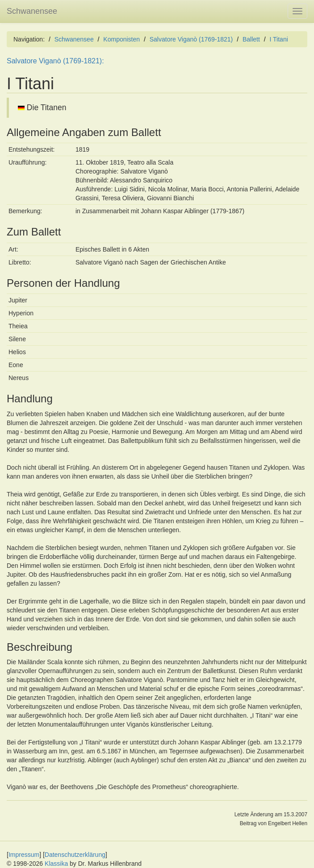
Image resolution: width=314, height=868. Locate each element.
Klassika (56, 864)
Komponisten (121, 39)
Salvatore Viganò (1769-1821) (191, 39)
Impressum (24, 855)
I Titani (279, 39)
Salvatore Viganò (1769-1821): (55, 61)
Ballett (251, 39)
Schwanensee (32, 11)
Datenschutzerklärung (75, 855)
